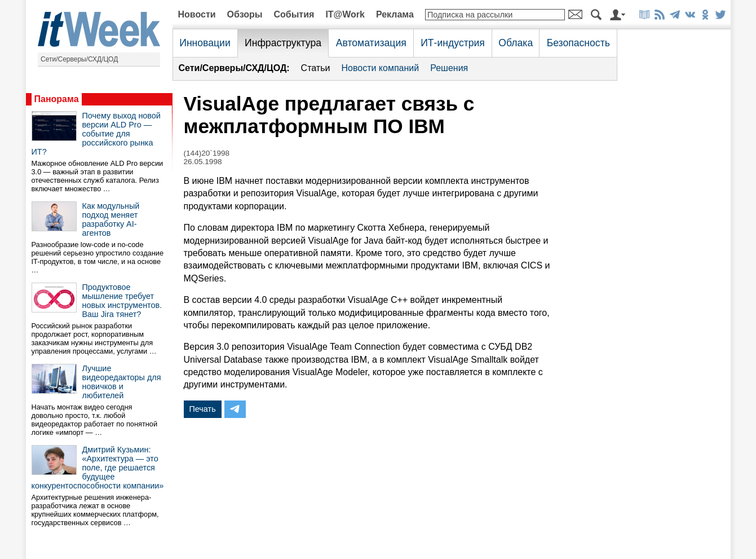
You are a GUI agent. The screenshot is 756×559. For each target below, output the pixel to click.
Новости (197, 14)
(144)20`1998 (207, 153)
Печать (203, 409)
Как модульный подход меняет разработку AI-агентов (111, 219)
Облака (516, 43)
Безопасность (578, 43)
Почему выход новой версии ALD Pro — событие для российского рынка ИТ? (96, 134)
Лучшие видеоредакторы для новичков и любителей (122, 382)
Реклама (395, 14)
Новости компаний (380, 68)
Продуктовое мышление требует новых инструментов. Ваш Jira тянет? (122, 301)
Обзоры (245, 14)
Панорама (57, 99)
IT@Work (345, 14)
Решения (449, 68)
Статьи (316, 68)
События (294, 14)
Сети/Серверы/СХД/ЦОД (79, 59)
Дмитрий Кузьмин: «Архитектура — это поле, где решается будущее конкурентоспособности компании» (98, 468)
